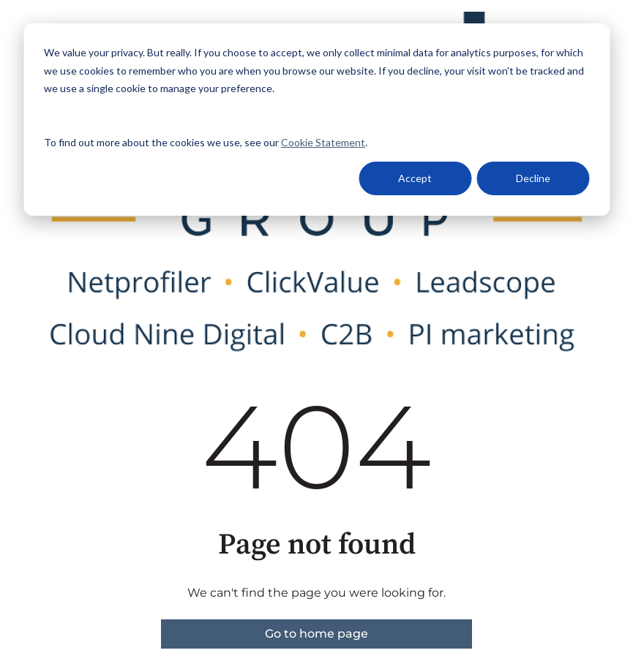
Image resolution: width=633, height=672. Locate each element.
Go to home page (316, 634)
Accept (415, 178)
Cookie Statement (323, 142)
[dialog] (316, 120)
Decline (533, 178)
